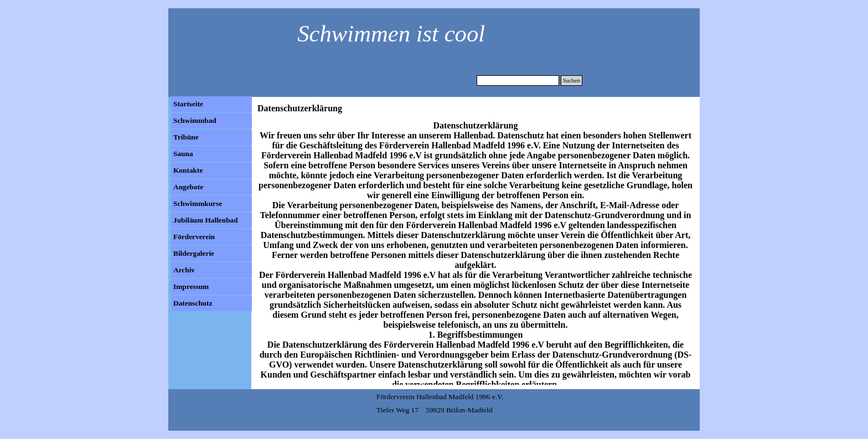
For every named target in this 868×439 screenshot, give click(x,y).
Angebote (188, 187)
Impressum (191, 286)
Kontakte (188, 170)
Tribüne (186, 137)
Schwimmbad (195, 120)
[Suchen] (518, 81)
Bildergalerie (194, 253)
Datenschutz (193, 303)
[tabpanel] (385, 30)
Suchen (572, 81)
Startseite (188, 104)
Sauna (183, 154)
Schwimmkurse (198, 203)
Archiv (184, 270)
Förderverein (194, 237)
